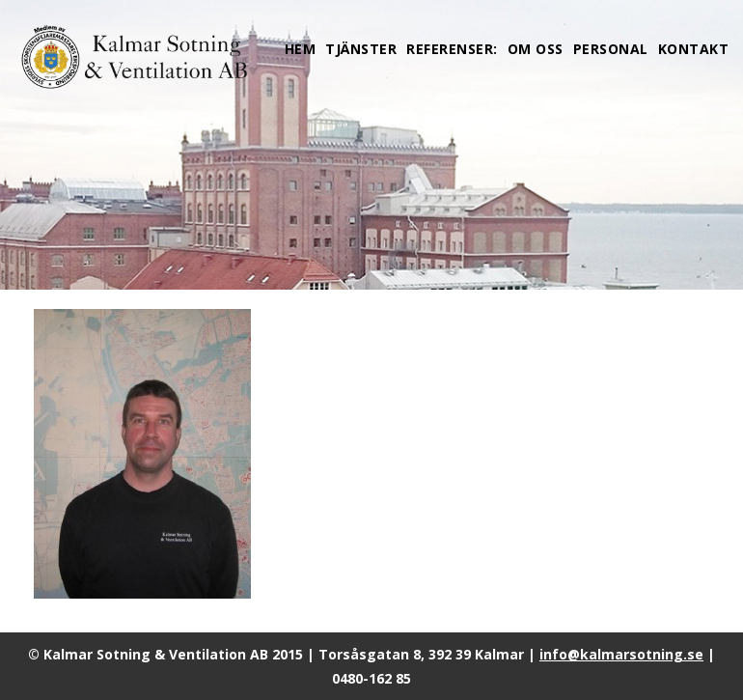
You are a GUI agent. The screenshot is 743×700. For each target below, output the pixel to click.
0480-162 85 (371, 678)
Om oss (536, 49)
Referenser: (452, 49)
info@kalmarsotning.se (621, 654)
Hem (301, 49)
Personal (611, 49)
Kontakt (694, 49)
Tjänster (361, 49)
